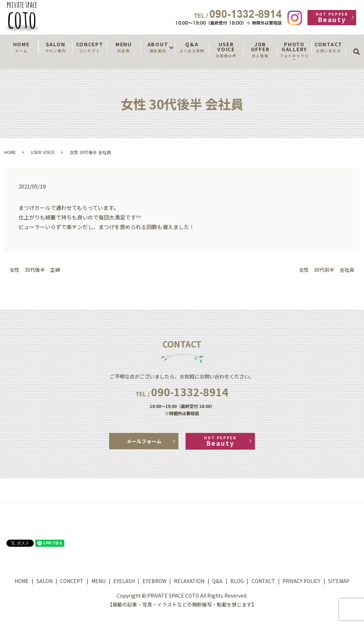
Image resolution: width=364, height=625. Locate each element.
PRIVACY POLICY (301, 581)
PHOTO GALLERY (294, 51)
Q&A (192, 47)
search (359, 45)
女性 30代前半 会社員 (327, 270)
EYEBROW (154, 581)
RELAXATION (189, 581)
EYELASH (124, 581)
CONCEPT (90, 47)
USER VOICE (226, 49)
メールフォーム (144, 441)
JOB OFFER (260, 49)
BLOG (237, 581)
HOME (21, 47)
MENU (124, 47)
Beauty (332, 18)
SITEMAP (339, 581)
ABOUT (158, 47)
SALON (55, 47)
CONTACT (328, 47)
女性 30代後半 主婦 (35, 270)
